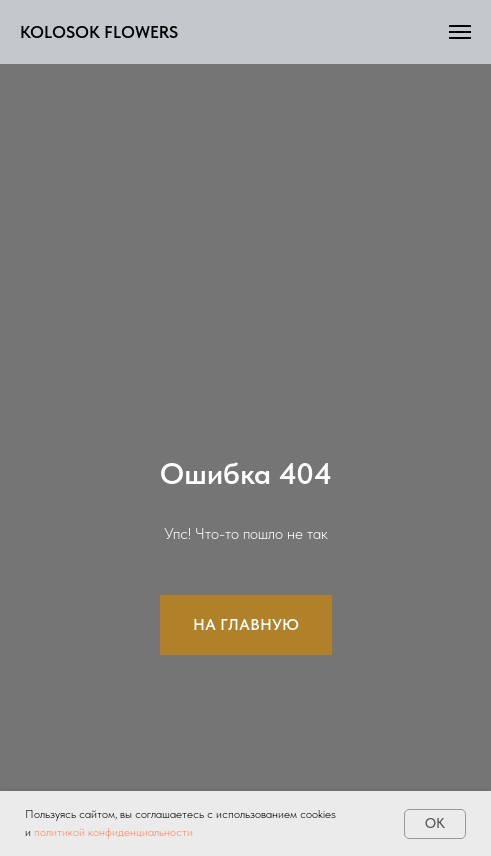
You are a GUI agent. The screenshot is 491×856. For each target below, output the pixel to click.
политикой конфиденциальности (113, 832)
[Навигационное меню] (460, 32)
